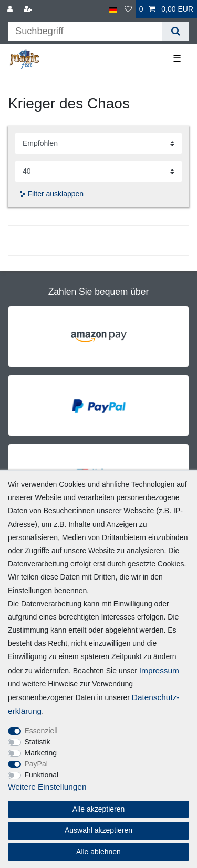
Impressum (159, 670)
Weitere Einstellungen (47, 787)
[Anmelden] (11, 9)
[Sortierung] (98, 143)
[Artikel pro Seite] (98, 171)
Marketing (41, 753)
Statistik (38, 742)
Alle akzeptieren (99, 809)
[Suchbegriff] (85, 31)
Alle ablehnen (98, 852)
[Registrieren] (29, 9)
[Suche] (176, 31)
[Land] (113, 9)
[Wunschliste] (128, 9)
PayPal (36, 764)
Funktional (42, 775)
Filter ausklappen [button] (51, 194)
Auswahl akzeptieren (98, 830)
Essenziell (41, 731)
